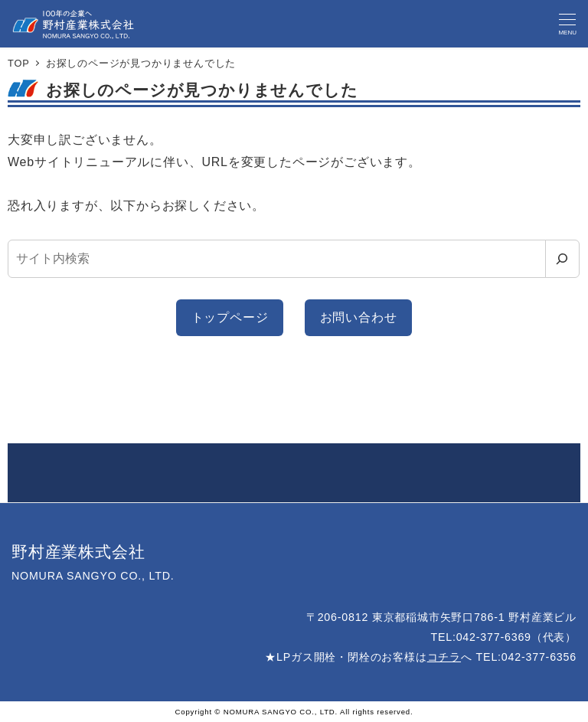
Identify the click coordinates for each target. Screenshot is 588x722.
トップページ (230, 317)
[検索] (562, 259)
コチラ (444, 657)
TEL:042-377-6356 (526, 657)
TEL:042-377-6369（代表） (503, 637)
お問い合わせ (359, 317)
